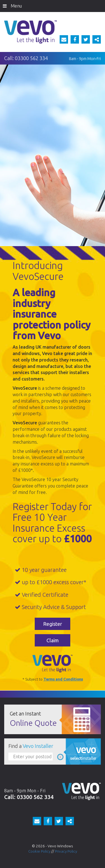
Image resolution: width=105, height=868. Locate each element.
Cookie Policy (39, 851)
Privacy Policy (66, 851)
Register (53, 624)
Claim (53, 640)
